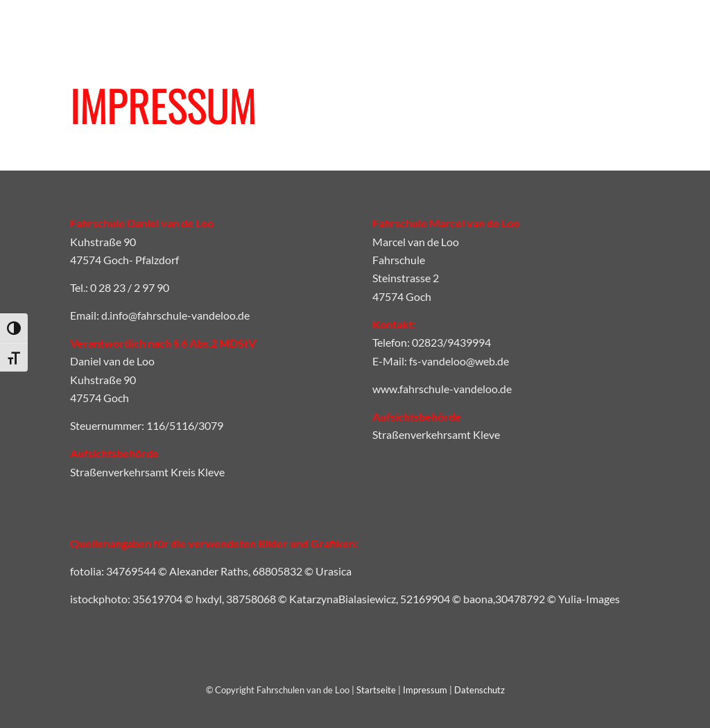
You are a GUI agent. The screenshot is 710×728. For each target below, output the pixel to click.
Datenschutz (479, 690)
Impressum (425, 690)
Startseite (376, 690)
